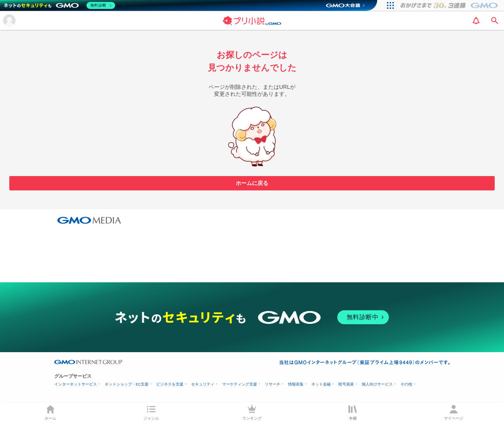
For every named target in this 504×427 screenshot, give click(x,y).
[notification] (476, 21)
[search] (495, 21)
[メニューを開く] (9, 21)
